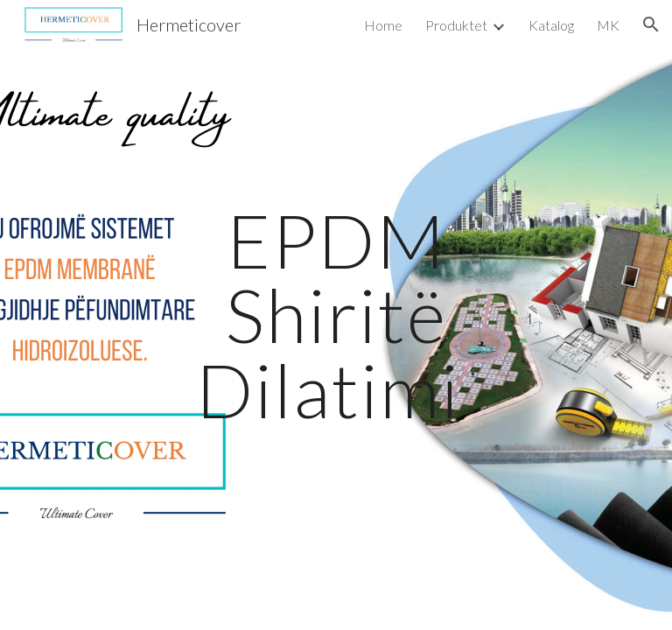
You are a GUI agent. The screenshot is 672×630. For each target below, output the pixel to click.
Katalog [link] (551, 25)
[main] (336, 315)
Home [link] (383, 25)
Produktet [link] (456, 25)
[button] (651, 24)
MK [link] (608, 25)
